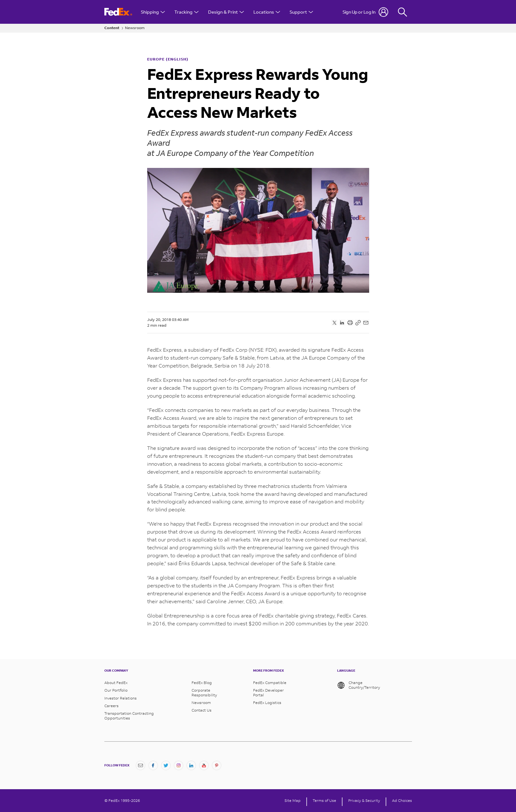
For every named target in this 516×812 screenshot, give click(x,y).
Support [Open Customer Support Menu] (301, 12)
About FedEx (116, 683)
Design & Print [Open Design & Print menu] (226, 12)
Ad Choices (402, 801)
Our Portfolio (116, 690)
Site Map (293, 801)
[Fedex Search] (402, 12)
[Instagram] (179, 765)
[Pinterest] (217, 765)
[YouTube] (204, 765)
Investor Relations (121, 698)
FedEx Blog (202, 683)
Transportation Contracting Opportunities (129, 716)
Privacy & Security (364, 801)
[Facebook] (153, 765)
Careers (111, 706)
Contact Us (202, 710)
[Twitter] (166, 765)
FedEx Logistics (267, 703)
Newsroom (135, 28)
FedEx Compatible (270, 683)
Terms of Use (324, 801)
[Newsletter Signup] (140, 765)
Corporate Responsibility (204, 693)
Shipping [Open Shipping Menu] (153, 12)
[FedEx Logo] (118, 12)
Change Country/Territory (359, 685)
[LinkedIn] (191, 765)
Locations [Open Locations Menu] (267, 12)
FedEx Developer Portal (268, 693)
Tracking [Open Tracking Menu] (186, 12)
